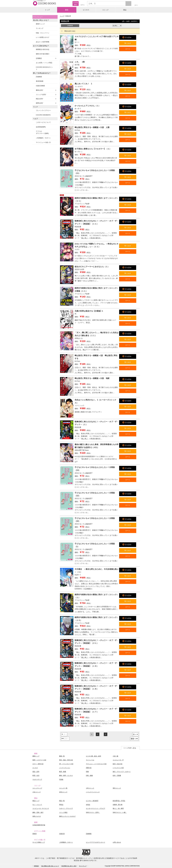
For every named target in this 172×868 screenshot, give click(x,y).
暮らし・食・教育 (118, 808)
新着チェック (40, 24)
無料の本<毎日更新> (43, 54)
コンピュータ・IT (118, 760)
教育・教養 (63, 772)
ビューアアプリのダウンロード (96, 842)
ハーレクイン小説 (118, 768)
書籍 (67, 10)
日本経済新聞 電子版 (39, 825)
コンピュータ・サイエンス (41, 808)
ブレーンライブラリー (43, 110)
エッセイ (35, 768)
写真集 (61, 779)
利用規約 (36, 866)
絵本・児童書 (117, 775)
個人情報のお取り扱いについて (50, 866)
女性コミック (63, 792)
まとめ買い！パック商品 (44, 63)
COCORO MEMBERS (43, 115)
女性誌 (88, 805)
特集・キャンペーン (43, 33)
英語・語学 (36, 772)
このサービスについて (43, 122)
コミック (105, 10)
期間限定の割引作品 (43, 49)
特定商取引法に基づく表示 (69, 866)
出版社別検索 (40, 86)
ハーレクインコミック (93, 792)
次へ (134, 734)
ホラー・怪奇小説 (38, 764)
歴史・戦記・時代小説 (66, 760)
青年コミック (117, 788)
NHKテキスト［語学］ (93, 812)
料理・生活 (36, 775)
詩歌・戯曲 (89, 775)
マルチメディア (37, 779)
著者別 (35, 834)
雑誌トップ (36, 801)
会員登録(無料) (41, 127)
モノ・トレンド (37, 805)
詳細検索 (39, 77)
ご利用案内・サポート (43, 138)
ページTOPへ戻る (130, 748)
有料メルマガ (37, 816)
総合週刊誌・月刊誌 (119, 801)
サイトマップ (83, 866)
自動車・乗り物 (118, 805)
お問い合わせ (117, 842)
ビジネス (86, 10)
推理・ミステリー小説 (39, 760)
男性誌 (61, 805)
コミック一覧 (63, 788)
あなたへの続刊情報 (43, 42)
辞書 (87, 772)
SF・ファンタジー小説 (66, 764)
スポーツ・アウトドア (66, 808)
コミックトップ (37, 788)
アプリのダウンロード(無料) (42, 132)
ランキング (40, 28)
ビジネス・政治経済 (92, 801)
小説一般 (115, 756)
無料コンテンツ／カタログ (67, 816)
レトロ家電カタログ (43, 37)
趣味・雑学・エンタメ (66, 775)
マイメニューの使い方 (43, 142)
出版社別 (62, 834)
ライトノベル (90, 760)
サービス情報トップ (39, 842)
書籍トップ (36, 756)
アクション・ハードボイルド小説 (96, 764)
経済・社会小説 (118, 764)
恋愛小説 (89, 768)
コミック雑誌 (63, 812)
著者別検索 (40, 81)
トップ (47, 10)
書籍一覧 (62, 756)
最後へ (133, 739)
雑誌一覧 (62, 801)
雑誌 (125, 10)
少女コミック (37, 792)
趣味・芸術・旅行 (38, 812)
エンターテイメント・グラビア (96, 808)
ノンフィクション (65, 768)
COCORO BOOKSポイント (44, 68)
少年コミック (90, 788)
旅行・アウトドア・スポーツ (122, 772)
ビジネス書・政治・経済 (93, 756)
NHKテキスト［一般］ (120, 812)
